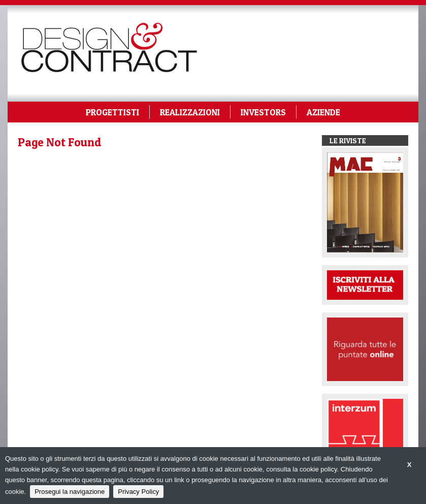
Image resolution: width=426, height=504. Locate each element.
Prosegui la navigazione (70, 492)
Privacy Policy (138, 492)
